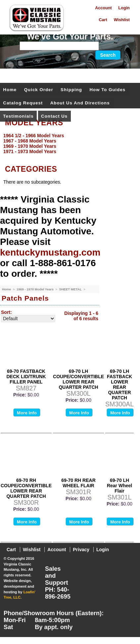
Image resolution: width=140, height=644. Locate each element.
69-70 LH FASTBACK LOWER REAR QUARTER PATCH (119, 384)
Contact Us (54, 116)
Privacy (81, 550)
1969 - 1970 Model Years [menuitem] (30, 146)
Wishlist (122, 20)
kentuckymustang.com (50, 252)
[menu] (68, 144)
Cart (103, 20)
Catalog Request (23, 103)
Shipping (71, 90)
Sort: (6, 312)
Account (103, 8)
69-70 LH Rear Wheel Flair (119, 486)
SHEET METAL (71, 289)
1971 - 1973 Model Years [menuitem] (30, 151)
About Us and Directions (80, 103)
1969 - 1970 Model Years (36, 289)
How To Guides (107, 90)
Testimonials (18, 116)
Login (124, 8)
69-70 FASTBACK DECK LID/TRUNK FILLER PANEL (26, 377)
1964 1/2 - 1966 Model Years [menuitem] (34, 136)
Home (10, 90)
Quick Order (39, 90)
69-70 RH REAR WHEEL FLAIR (78, 483)
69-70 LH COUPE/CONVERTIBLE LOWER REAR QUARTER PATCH (78, 379)
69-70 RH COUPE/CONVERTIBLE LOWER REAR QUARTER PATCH (26, 488)
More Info (27, 413)
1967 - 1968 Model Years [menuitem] (30, 141)
